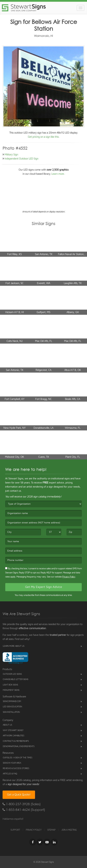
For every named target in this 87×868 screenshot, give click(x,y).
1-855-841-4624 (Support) (24, 810)
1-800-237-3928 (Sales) (22, 804)
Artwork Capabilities (13, 736)
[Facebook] (33, 842)
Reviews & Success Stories (16, 768)
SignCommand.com (12, 701)
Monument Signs (11, 690)
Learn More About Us (14, 646)
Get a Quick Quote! (19, 795)
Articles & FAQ (10, 774)
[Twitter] (40, 842)
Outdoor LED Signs (12, 674)
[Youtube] (47, 842)
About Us (7, 725)
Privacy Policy (69, 577)
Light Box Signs (10, 685)
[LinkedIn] (54, 842)
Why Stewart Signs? (13, 730)
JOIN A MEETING (69, 830)
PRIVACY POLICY (34, 830)
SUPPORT (15, 830)
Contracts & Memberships (16, 741)
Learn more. (58, 174)
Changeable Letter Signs (15, 679)
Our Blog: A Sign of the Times (17, 758)
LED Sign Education (12, 707)
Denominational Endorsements (19, 746)
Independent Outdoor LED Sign (21, 159)
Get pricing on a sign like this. (43, 137)
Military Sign (11, 155)
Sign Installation (11, 712)
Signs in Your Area (12, 763)
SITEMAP (51, 830)
